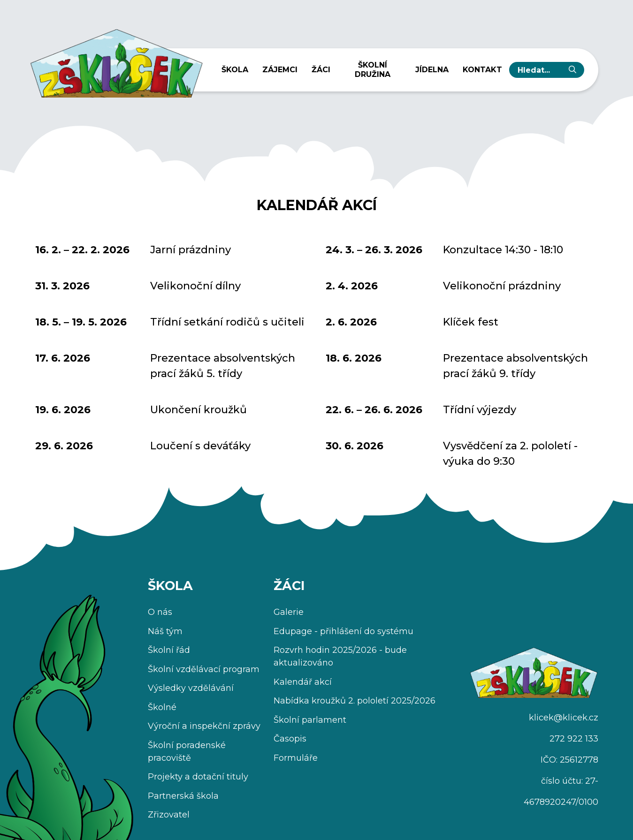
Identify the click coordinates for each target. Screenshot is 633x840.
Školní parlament (310, 720)
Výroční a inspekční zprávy (204, 726)
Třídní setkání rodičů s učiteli (227, 322)
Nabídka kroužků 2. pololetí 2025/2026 (355, 701)
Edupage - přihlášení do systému (343, 631)
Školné (162, 707)
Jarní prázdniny (191, 250)
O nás (160, 612)
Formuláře (296, 758)
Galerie (289, 612)
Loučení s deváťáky (200, 446)
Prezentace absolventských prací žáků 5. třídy (223, 366)
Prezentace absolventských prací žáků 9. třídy (515, 366)
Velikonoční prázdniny (502, 286)
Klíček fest (471, 322)
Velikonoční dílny (195, 286)
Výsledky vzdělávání (191, 688)
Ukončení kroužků (198, 410)
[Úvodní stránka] (116, 60)
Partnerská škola (183, 796)
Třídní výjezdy (480, 410)
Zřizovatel (169, 815)
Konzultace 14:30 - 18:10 (503, 250)
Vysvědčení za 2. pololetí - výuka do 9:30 (510, 454)
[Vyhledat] (572, 70)
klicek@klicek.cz (564, 718)
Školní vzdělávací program (204, 669)
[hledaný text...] (539, 70)
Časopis (290, 739)
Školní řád (169, 650)
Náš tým (165, 631)
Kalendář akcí (303, 682)
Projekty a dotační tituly (198, 777)
